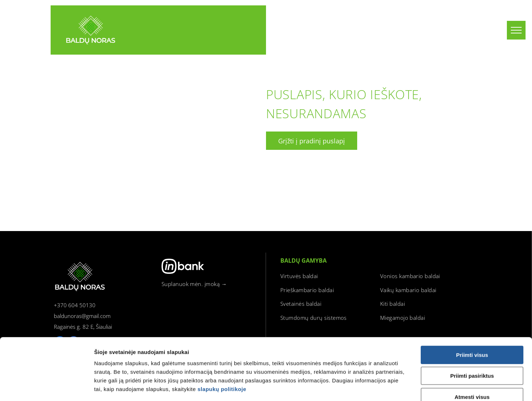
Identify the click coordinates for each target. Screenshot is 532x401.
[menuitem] (212, 284)
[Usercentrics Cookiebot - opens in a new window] (46, 387)
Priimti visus (472, 313)
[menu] (516, 30)
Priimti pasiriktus (472, 334)
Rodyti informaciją (381, 387)
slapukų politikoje (222, 347)
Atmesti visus (472, 355)
